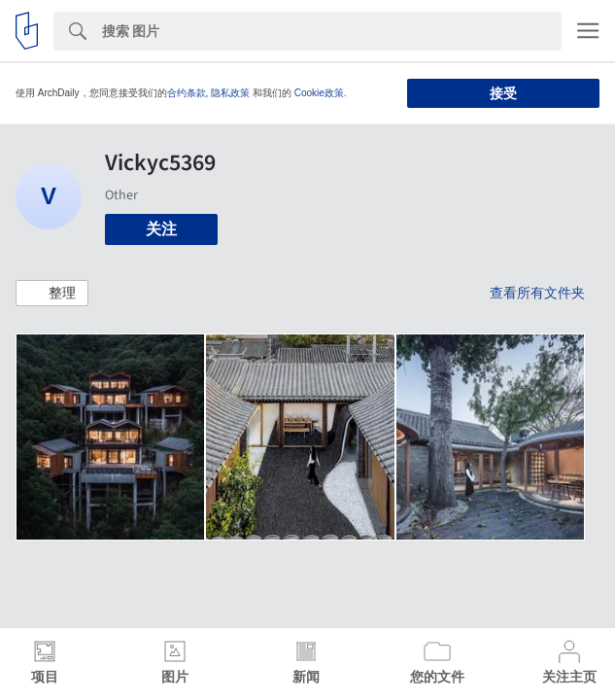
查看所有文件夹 (537, 293)
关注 (161, 229)
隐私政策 (230, 93)
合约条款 (187, 93)
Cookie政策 (319, 93)
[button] (52, 294)
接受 (503, 93)
